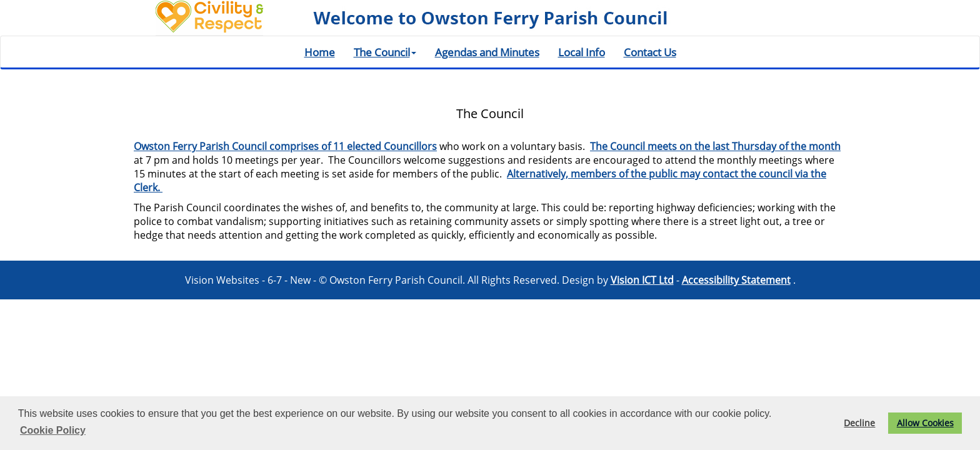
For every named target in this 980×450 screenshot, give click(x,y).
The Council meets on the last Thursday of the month (715, 146)
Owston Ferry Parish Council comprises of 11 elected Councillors (285, 146)
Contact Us (650, 52)
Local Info (582, 52)
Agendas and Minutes (487, 52)
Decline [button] (859, 423)
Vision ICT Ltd (642, 280)
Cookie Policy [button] (53, 430)
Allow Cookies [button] (925, 423)
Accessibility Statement (736, 280)
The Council (385, 52)
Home (320, 52)
